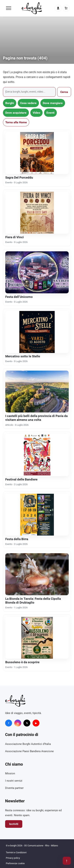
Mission (10, 773)
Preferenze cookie (15, 863)
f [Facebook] (9, 723)
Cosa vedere (28, 103)
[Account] (58, 8)
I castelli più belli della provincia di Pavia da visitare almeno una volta (36, 418)
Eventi (50, 113)
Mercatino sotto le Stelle (23, 356)
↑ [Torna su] (67, 861)
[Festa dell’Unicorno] (37, 272)
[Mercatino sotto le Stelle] (37, 332)
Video (36, 113)
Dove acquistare (16, 113)
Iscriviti (14, 824)
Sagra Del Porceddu (19, 177)
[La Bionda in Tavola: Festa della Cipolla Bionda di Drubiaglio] (37, 574)
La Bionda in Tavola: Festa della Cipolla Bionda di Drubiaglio (33, 601)
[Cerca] (29, 92)
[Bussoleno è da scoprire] (37, 638)
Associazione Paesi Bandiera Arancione (29, 751)
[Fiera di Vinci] (37, 213)
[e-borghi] (32, 8)
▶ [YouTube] (36, 723)
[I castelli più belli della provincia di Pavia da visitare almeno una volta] (37, 392)
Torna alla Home (16, 122)
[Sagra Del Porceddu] (37, 153)
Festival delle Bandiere (21, 479)
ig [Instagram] (18, 723)
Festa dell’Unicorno (19, 297)
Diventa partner (14, 788)
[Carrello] (66, 8)
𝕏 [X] (27, 723)
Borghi (10, 103)
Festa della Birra (17, 539)
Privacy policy (13, 858)
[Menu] (9, 8)
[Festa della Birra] (37, 515)
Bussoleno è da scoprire (22, 662)
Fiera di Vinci (15, 237)
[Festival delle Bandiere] (37, 455)
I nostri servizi (14, 781)
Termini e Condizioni (16, 852)
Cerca (64, 92)
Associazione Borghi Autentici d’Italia (28, 744)
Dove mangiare (53, 103)
